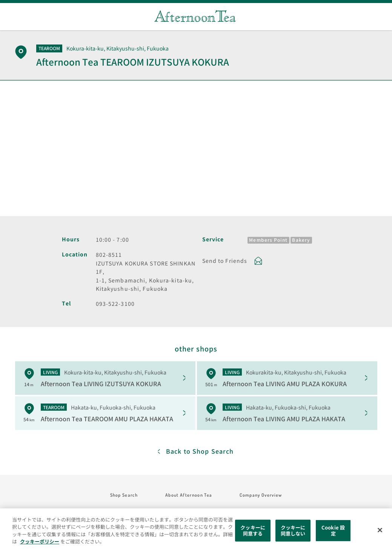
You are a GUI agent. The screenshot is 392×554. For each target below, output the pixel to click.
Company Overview (261, 495)
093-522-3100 (115, 304)
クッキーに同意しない (293, 530)
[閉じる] (380, 530)
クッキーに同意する (253, 530)
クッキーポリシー (40, 541)
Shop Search (124, 495)
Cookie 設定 (333, 530)
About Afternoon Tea (189, 495)
